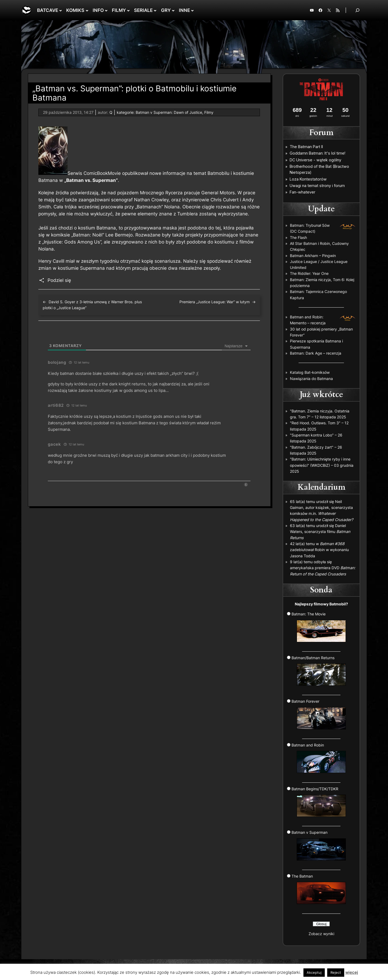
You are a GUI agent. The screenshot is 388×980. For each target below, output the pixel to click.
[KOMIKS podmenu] (87, 10)
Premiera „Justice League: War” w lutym (215, 302)
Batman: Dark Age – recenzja (316, 353)
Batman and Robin (319, 758)
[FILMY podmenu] (128, 10)
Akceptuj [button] (314, 972)
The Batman (319, 889)
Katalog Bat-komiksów (310, 372)
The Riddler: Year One (309, 273)
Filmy (209, 112)
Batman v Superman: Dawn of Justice (169, 112)
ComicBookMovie (102, 173)
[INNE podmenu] (192, 10)
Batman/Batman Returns (319, 671)
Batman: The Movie (319, 627)
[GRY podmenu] (173, 10)
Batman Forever (319, 714)
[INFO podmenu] (106, 10)
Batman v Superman (319, 845)
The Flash (298, 237)
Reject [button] (336, 972)
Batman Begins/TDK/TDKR (319, 802)
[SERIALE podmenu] (155, 10)
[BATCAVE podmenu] (61, 10)
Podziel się (59, 280)
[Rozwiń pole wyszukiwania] (357, 10)
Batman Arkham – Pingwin (313, 256)
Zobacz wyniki (321, 934)
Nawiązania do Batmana (311, 379)
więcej (352, 972)
